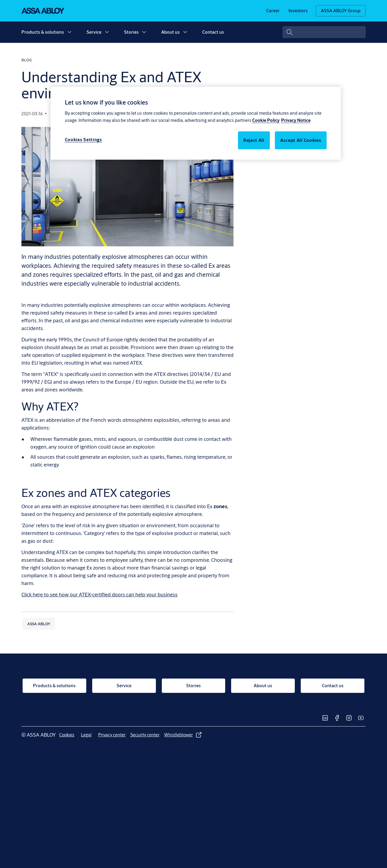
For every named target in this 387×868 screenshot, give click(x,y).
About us (170, 32)
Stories (131, 32)
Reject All (254, 140)
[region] (196, 123)
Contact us (213, 32)
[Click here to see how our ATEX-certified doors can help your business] (100, 594)
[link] (273, 11)
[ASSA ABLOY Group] (341, 11)
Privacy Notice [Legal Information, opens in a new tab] (296, 120)
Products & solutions (43, 32)
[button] (69, 32)
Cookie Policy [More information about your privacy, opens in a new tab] (266, 120)
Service (94, 32)
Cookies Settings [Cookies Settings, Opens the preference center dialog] (83, 140)
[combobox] (324, 32)
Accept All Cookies (301, 140)
